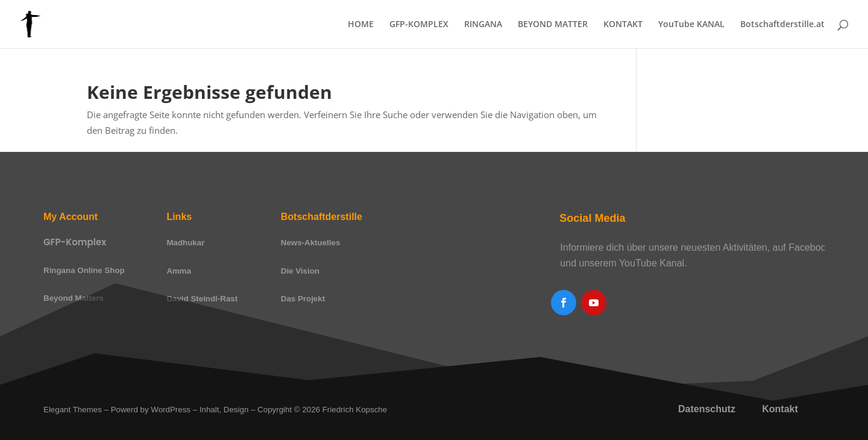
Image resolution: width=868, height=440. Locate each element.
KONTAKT (623, 25)
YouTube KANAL (691, 25)
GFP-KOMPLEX (419, 25)
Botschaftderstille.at (782, 25)
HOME (361, 25)
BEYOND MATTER (553, 25)
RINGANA (483, 25)
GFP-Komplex (75, 242)
